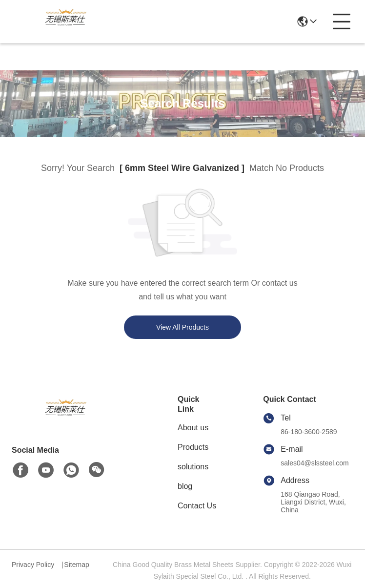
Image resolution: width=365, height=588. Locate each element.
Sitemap (76, 565)
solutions (193, 467)
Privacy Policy (33, 565)
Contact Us (197, 506)
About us (193, 428)
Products (193, 447)
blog (185, 486)
